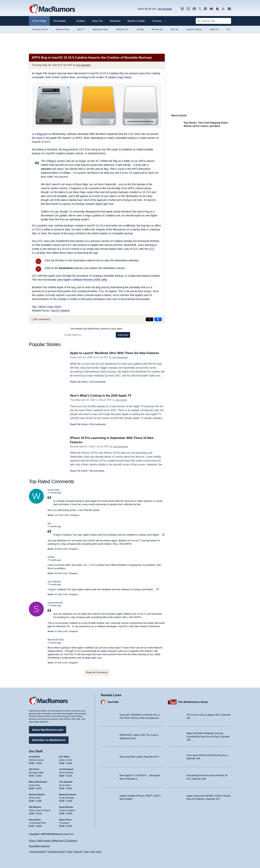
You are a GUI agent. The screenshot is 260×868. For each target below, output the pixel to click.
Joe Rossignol (120, 357)
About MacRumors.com (48, 729)
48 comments (97, 471)
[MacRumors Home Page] (52, 9)
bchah (51, 557)
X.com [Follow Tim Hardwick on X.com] (69, 787)
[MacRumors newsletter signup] (229, 9)
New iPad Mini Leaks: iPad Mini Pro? (139, 756)
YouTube (113, 701)
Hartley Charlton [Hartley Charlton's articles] (37, 794)
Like (67, 515)
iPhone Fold (62, 29)
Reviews (115, 21)
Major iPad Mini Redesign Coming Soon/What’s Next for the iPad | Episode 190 (208, 736)
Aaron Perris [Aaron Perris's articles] (65, 819)
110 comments (98, 382)
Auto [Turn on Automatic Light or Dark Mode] (87, 852)
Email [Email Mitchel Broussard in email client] (31, 787)
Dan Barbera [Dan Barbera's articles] (35, 806)
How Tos (97, 21)
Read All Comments (97, 672)
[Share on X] (149, 319)
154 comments (98, 424)
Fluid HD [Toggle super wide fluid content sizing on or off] (78, 852)
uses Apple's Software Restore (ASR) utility (82, 280)
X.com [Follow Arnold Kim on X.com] (39, 762)
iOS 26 (174, 29)
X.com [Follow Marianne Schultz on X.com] (69, 800)
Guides (81, 21)
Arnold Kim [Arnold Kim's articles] (34, 756)
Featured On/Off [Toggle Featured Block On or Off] (37, 852)
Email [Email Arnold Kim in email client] (31, 762)
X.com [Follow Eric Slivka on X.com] (69, 762)
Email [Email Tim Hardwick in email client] (62, 787)
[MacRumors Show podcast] (182, 9)
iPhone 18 (157, 29)
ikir (49, 523)
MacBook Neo (100, 29)
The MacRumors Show (193, 701)
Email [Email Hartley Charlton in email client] (31, 800)
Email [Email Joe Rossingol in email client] (62, 775)
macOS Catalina (60, 311)
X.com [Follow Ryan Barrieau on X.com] (69, 813)
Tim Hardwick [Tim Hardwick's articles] (66, 781)
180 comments (41, 319)
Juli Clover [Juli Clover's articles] (34, 769)
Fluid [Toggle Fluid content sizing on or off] (70, 852)
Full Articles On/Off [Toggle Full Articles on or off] (56, 852)
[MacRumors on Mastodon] (205, 9)
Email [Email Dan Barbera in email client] (31, 813)
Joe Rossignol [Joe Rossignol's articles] (66, 769)
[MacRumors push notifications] (217, 9)
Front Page (39, 21)
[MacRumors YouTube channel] (211, 9)
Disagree (74, 515)
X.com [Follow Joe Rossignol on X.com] (69, 775)
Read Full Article (79, 382)
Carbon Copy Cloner (119, 77)
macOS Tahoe (194, 29)
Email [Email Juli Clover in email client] (31, 775)
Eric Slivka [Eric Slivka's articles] (64, 756)
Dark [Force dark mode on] (99, 852)
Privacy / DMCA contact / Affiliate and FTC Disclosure (53, 841)
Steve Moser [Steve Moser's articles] (35, 819)
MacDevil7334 (55, 640)
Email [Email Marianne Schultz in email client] (62, 800)
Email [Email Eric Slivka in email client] (62, 762)
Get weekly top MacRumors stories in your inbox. (97, 329)
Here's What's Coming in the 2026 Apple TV (102, 396)
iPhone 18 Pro (40, 29)
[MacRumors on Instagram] (188, 9)
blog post (42, 134)
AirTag (140, 29)
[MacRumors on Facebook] (194, 9)
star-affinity (54, 582)
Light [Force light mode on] (92, 852)
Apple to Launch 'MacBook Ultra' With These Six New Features (117, 353)
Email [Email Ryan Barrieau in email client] (62, 813)
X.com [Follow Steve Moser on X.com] (39, 825)
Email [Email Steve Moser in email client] (31, 825)
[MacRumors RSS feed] (223, 9)
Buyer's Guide (136, 21)
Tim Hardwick (83, 65)
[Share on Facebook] (158, 319)
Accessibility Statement (39, 846)
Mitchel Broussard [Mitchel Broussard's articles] (38, 781)
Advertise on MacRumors (49, 739)
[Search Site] (213, 21)
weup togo (54, 490)
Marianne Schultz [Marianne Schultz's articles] (68, 794)
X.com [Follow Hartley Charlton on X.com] (39, 800)
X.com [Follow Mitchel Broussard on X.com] (39, 787)
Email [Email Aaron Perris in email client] (62, 825)
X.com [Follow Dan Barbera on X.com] (39, 813)
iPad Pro (215, 29)
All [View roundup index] (229, 29)
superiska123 (55, 603)
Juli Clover (121, 400)
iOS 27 (81, 29)
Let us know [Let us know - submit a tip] (165, 9)
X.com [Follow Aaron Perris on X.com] (69, 825)
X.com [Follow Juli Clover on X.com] (39, 775)
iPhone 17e (122, 29)
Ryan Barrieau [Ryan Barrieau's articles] (66, 806)
